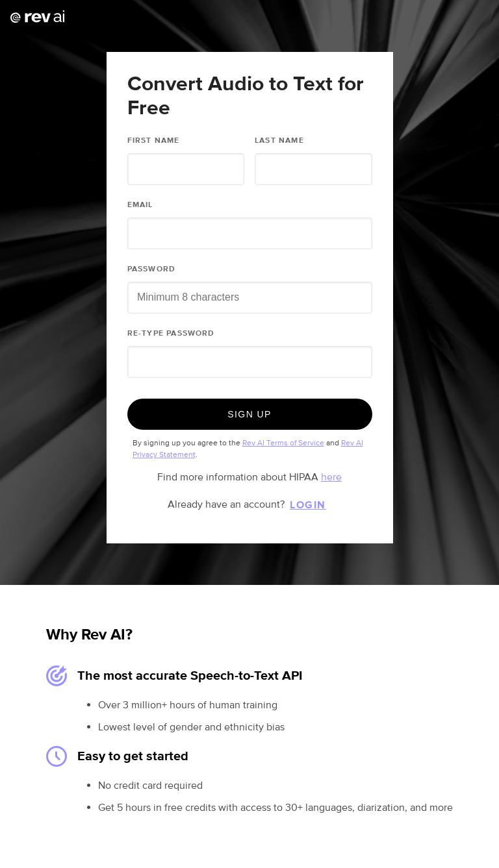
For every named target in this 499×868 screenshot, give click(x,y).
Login (308, 505)
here (331, 477)
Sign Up (249, 414)
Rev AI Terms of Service (283, 443)
